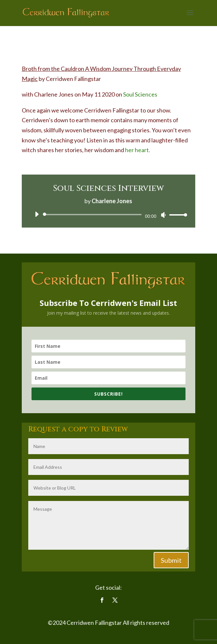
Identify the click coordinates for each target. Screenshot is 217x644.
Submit (171, 560)
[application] (108, 215)
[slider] (93, 215)
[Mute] (163, 215)
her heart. (138, 150)
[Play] (37, 214)
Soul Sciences (140, 94)
